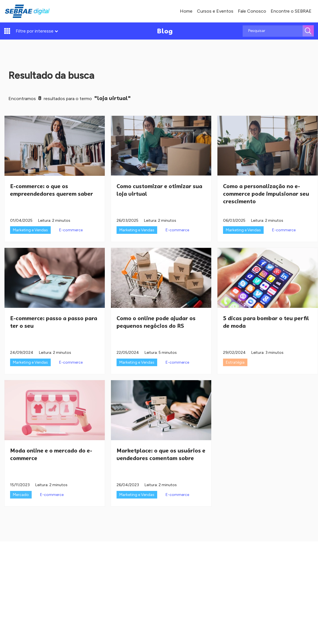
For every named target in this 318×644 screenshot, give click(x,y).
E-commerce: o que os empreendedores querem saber (52, 190)
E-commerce (71, 230)
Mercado (21, 495)
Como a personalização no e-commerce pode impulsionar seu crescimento (266, 194)
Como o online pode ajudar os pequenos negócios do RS (156, 322)
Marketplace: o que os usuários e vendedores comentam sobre (161, 454)
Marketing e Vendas (30, 230)
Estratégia (235, 362)
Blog (165, 31)
